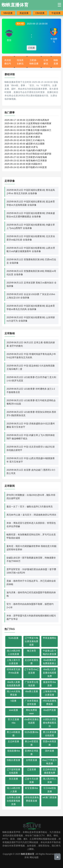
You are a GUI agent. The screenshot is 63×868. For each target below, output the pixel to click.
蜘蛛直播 (56, 62)
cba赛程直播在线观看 (32, 721)
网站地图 (34, 857)
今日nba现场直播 (49, 790)
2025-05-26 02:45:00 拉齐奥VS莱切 (22, 137)
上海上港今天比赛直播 (13, 662)
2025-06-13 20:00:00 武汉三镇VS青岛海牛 (26, 127)
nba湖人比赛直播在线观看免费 (50, 673)
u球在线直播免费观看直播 (31, 799)
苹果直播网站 (50, 638)
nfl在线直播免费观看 (49, 702)
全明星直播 (31, 760)
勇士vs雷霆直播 (31, 743)
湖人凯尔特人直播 (50, 780)
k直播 (14, 701)
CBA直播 (40, 13)
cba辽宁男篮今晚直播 (49, 762)
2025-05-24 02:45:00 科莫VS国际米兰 (23, 164)
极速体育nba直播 (49, 684)
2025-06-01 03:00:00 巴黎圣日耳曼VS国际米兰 (28, 130)
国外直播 (50, 751)
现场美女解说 (20, 62)
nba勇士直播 (31, 691)
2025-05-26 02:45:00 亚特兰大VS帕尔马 (25, 140)
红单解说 (46, 62)
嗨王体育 (31, 651)
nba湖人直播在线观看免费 (13, 684)
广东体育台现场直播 (31, 684)
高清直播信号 (8, 62)
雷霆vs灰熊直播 (50, 743)
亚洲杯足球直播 (31, 752)
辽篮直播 (31, 769)
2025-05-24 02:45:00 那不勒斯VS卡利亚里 (26, 167)
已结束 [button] (31, 48)
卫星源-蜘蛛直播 (34, 62)
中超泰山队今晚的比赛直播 (50, 652)
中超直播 (56, 13)
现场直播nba (14, 751)
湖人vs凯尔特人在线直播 (13, 652)
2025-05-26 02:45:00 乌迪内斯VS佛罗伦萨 (26, 150)
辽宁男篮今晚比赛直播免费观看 (31, 641)
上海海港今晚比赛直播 (50, 693)
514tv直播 (13, 638)
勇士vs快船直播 (13, 734)
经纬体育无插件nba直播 (13, 671)
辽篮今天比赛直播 (31, 780)
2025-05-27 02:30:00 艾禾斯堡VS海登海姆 (26, 157)
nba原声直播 (49, 710)
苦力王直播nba (13, 721)
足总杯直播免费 (31, 662)
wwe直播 (13, 710)
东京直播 (13, 779)
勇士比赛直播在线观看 (50, 734)
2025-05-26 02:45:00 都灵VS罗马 (21, 147)
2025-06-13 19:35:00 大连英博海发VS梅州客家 (28, 123)
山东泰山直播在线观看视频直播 (13, 801)
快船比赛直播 (13, 760)
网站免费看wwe (31, 712)
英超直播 (24, 13)
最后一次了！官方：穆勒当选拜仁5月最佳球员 (30, 507)
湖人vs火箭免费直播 (13, 693)
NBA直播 (8, 13)
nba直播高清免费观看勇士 (50, 662)
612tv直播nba (31, 732)
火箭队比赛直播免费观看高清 (50, 723)
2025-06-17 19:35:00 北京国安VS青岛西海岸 (27, 120)
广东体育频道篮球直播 (31, 702)
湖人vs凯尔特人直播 (13, 790)
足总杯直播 (13, 741)
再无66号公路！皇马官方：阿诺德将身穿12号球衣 (31, 515)
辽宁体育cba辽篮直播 (32, 671)
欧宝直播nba (31, 788)
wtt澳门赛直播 (50, 797)
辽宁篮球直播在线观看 (13, 771)
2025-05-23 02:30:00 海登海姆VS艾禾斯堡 (26, 161)
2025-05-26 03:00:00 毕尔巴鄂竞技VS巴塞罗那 (28, 154)
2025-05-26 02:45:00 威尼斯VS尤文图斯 (25, 144)
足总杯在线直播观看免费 (50, 771)
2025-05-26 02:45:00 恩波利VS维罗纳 (23, 134)
